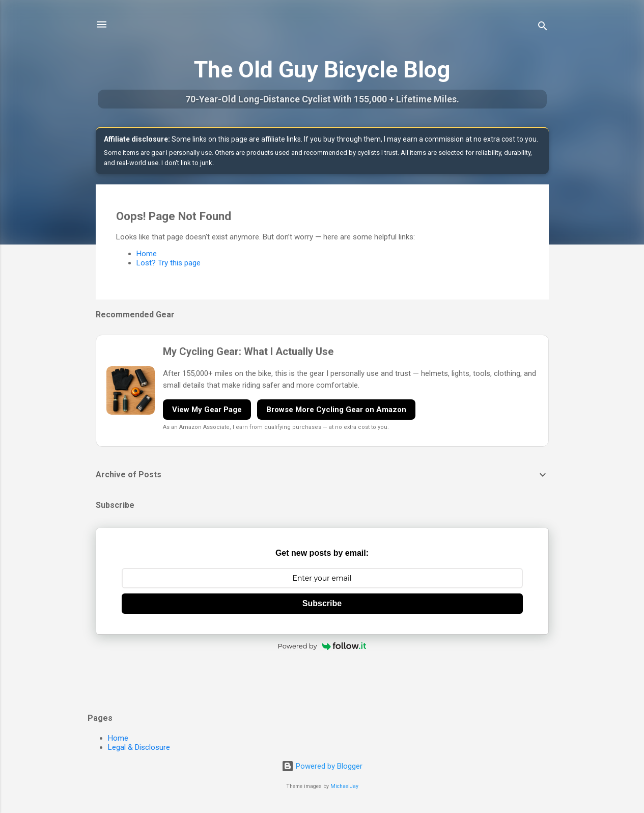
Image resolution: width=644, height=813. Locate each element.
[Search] (543, 28)
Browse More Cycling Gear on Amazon (336, 410)
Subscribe (322, 603)
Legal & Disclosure (139, 747)
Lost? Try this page (169, 263)
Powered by (322, 646)
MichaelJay (344, 786)
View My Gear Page (207, 410)
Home (147, 254)
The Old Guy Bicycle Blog (322, 70)
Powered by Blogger (322, 766)
